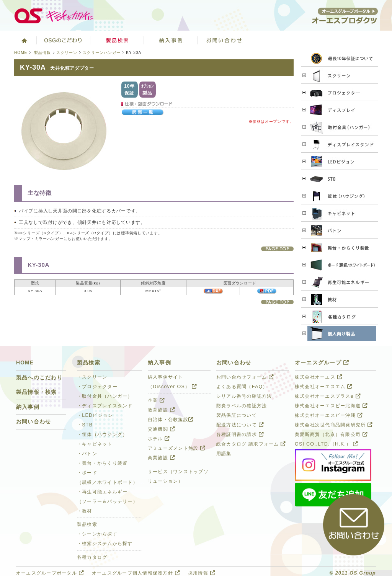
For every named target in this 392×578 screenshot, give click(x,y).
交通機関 (161, 429)
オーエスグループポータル (50, 573)
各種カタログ (92, 557)
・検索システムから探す (105, 544)
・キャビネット (95, 444)
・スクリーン (92, 377)
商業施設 (161, 458)
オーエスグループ (322, 363)
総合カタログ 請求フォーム (251, 444)
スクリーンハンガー (102, 53)
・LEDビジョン (95, 415)
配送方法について (240, 425)
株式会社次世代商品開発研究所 (334, 425)
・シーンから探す (97, 534)
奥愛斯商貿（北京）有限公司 (331, 434)
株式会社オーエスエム (323, 387)
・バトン (87, 454)
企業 (156, 400)
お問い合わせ (224, 40)
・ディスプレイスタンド (105, 406)
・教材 (85, 511)
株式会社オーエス (318, 377)
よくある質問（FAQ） (242, 387)
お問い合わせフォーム (245, 377)
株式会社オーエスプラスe (328, 396)
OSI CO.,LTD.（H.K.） (326, 444)
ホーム (24, 40)
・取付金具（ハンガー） (105, 396)
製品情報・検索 (37, 392)
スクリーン (67, 53)
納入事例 (28, 407)
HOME (21, 53)
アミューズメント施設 (176, 448)
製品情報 (42, 53)
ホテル (159, 439)
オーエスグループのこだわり (64, 40)
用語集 (224, 454)
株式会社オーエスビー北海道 (331, 406)
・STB (85, 425)
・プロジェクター (97, 387)
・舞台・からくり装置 (102, 463)
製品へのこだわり (39, 378)
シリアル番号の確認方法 (244, 396)
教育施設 (161, 410)
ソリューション (171, 40)
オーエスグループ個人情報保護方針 (136, 573)
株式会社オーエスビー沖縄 (329, 415)
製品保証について (237, 415)
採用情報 (202, 573)
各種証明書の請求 (240, 434)
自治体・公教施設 (171, 420)
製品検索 (117, 40)
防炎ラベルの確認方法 (242, 406)
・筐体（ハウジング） (102, 434)
